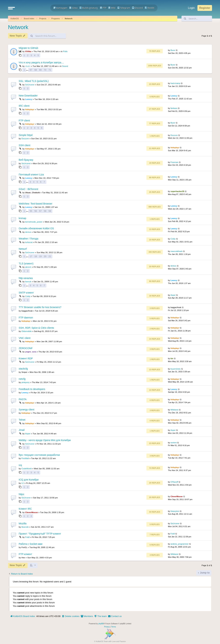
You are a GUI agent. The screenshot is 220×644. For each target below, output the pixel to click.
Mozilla (23, 523)
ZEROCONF (26, 348)
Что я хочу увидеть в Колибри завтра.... (41, 63)
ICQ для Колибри (29, 480)
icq (20, 465)
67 (31, 70)
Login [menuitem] (191, 8)
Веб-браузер (26, 160)
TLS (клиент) (26, 264)
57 (40, 211)
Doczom (25, 138)
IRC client (24, 106)
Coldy (173, 239)
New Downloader (28, 96)
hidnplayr (30, 109)
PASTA (23, 399)
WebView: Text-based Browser (35, 204)
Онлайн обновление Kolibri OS (36, 228)
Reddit (150, 8)
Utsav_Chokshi (33, 192)
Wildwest (174, 410)
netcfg (22, 379)
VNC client (25, 338)
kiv (172, 358)
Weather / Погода (29, 239)
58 (45, 211)
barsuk (28, 281)
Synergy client (27, 410)
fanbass (174, 108)
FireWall (25, 458)
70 (45, 70)
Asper (173, 295)
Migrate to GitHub (28, 48)
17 (31, 256)
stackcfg (23, 369)
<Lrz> (28, 66)
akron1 (28, 267)
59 (50, 211)
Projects (43, 19)
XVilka (28, 51)
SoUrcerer (30, 85)
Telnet (22, 420)
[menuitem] (71, 616)
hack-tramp (175, 83)
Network (69, 19)
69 (40, 70)
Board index (29, 19)
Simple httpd (26, 135)
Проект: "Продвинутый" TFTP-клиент (40, 534)
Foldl (27, 537)
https (21, 494)
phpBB (101, 624)
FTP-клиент (25, 554)
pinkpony (26, 382)
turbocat (29, 242)
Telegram (124, 8)
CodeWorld (27, 468)
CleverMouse (177, 496)
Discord (137, 8)
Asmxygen (60, 8)
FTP (103, 8)
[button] (11, 8)
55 (31, 211)
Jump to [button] (204, 573)
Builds (84, 8)
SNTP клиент (26, 293)
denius (28, 232)
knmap (22, 218)
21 (50, 256)
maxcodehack (177, 251)
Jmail (22, 430)
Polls (65, 51)
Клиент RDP (26, 358)
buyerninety (176, 369)
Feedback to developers (32, 389)
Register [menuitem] (205, 8)
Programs (56, 19)
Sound (65, 66)
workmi (174, 443)
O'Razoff (174, 482)
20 (45, 256)
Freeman (174, 162)
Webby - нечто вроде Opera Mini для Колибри (45, 440)
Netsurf (23, 249)
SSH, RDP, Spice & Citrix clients (36, 328)
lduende (25, 527)
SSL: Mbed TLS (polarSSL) (34, 81)
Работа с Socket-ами (31, 544)
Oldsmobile (27, 331)
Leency (29, 99)
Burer (173, 50)
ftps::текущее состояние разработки (39, 455)
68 (36, 70)
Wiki (112, 8)
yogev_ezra (31, 352)
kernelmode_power (34, 222)
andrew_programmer (180, 544)
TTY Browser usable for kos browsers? (40, 307)
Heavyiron (175, 511)
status (93, 8)
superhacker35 (177, 191)
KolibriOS (15, 19)
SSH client (25, 145)
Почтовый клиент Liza (31, 175)
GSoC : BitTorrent (28, 189)
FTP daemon (26, 318)
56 (36, 211)
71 (50, 70)
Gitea (73, 8)
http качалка (26, 278)
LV (23, 483)
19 (40, 256)
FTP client (24, 121)
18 (36, 256)
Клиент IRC (25, 509)
